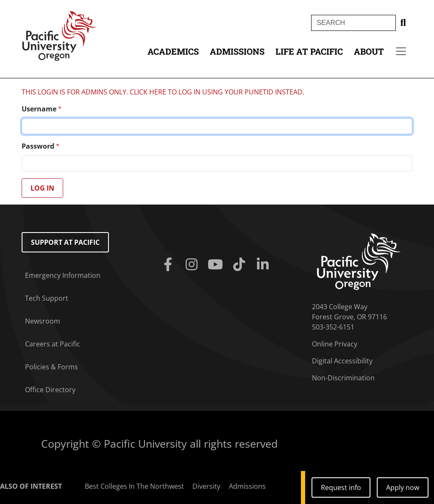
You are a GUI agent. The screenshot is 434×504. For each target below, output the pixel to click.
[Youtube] (217, 265)
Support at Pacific (65, 242)
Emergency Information (63, 275)
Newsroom (43, 321)
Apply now (403, 487)
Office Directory (50, 390)
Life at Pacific (309, 51)
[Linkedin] (264, 265)
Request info (341, 487)
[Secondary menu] (401, 51)
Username (39, 109)
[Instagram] (193, 265)
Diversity (206, 486)
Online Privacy (335, 344)
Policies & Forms (51, 367)
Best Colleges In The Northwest (134, 486)
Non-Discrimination (343, 378)
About (369, 51)
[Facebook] (170, 265)
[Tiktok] (241, 265)
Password (38, 146)
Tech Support (47, 298)
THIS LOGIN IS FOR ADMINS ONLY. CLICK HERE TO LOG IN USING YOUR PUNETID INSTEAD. (163, 92)
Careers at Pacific (53, 344)
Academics (173, 51)
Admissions (237, 51)
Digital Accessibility (342, 361)
